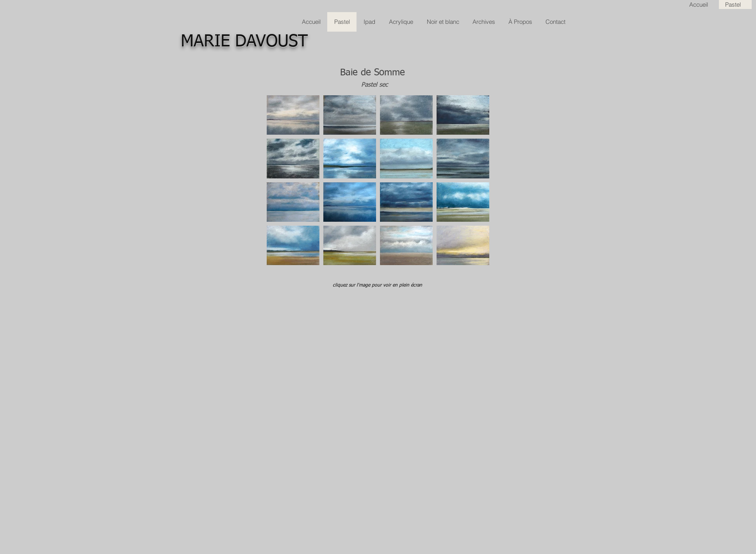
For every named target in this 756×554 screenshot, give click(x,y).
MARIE (205, 42)
